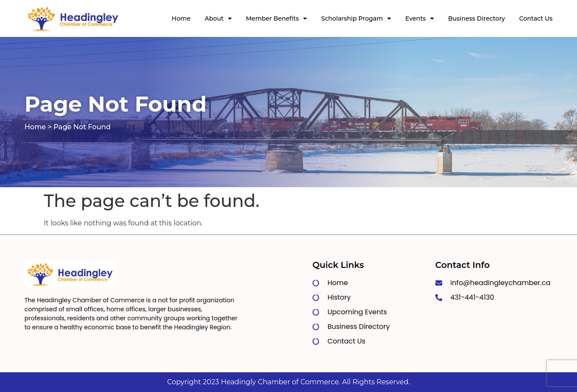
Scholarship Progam (356, 18)
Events (420, 18)
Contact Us (536, 18)
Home (181, 18)
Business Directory (477, 18)
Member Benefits (276, 18)
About (218, 18)
